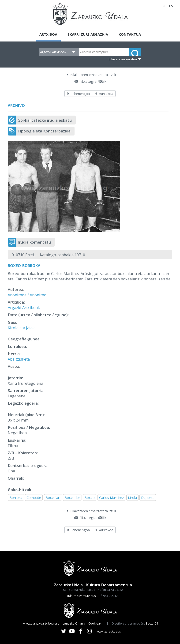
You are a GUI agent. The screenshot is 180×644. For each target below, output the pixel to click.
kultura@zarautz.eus (81, 596)
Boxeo (90, 497)
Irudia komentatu (34, 242)
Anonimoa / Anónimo (27, 295)
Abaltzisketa (19, 359)
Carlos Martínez (111, 497)
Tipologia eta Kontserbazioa (44, 131)
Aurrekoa (106, 94)
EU (163, 6)
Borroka (16, 497)
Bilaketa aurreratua (123, 59)
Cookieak (95, 623)
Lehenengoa (80, 94)
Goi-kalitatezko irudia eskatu (45, 120)
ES (171, 6)
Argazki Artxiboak (24, 307)
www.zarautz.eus (109, 631)
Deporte (148, 497)
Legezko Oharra (74, 623)
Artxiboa (48, 34)
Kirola (132, 497)
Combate (34, 497)
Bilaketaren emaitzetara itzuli (93, 75)
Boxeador (72, 497)
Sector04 (152, 623)
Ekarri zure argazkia (88, 34)
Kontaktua (130, 34)
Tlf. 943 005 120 (109, 596)
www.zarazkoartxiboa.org (41, 623)
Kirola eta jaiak (21, 328)
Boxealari (53, 497)
